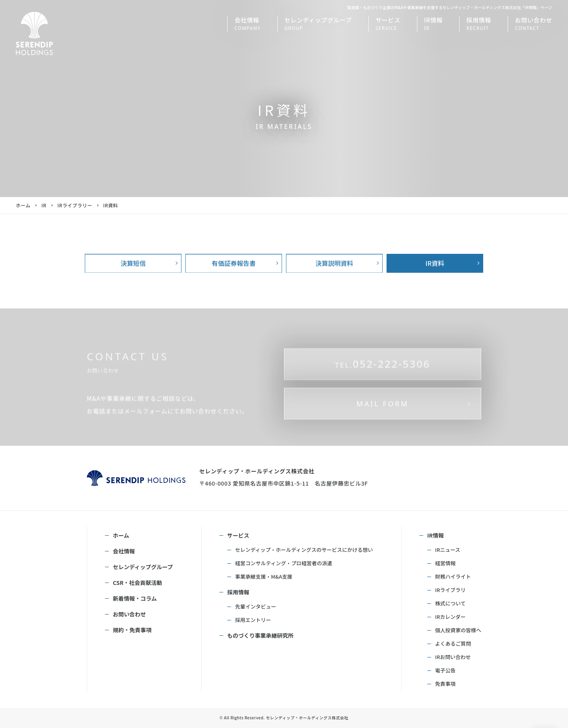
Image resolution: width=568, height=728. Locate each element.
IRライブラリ (450, 590)
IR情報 (435, 535)
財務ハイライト (453, 576)
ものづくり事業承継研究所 (260, 635)
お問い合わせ (129, 614)
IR (44, 205)
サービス (238, 535)
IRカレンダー (450, 617)
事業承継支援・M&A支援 (264, 576)
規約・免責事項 (132, 630)
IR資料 (435, 281)
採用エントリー (253, 620)
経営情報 (445, 563)
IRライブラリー (75, 205)
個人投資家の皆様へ (458, 630)
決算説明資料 (334, 281)
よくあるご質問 (453, 643)
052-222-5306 (383, 398)
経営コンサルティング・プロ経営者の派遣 (284, 563)
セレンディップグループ (143, 567)
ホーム (23, 205)
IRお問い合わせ (453, 657)
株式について (450, 603)
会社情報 (124, 551)
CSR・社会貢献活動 (137, 583)
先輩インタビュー (256, 606)
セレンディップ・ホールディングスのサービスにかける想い (304, 550)
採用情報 (238, 592)
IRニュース (448, 550)
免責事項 (445, 684)
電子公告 (445, 670)
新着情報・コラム (135, 598)
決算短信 (133, 281)
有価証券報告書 (234, 281)
